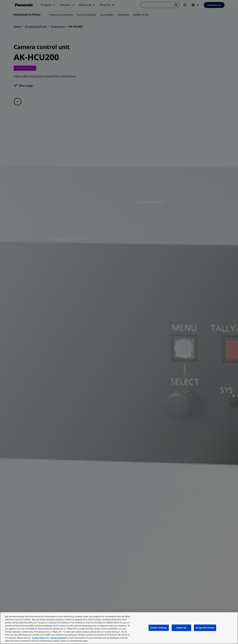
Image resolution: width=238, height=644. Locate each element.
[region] (119, 628)
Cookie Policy (39, 638)
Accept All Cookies (205, 628)
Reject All (181, 628)
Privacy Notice (58, 638)
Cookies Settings (159, 628)
